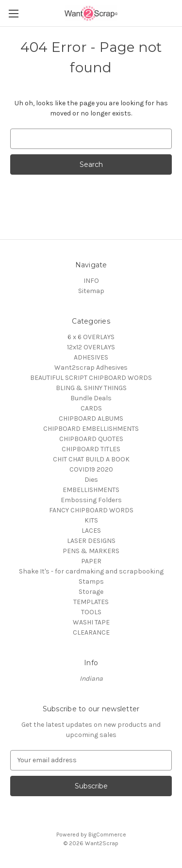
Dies (91, 480)
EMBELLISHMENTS (91, 490)
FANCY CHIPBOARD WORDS (91, 510)
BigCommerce (107, 835)
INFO (91, 281)
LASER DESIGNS (91, 541)
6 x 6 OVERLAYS (91, 337)
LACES (91, 531)
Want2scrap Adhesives (91, 368)
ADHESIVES (91, 357)
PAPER (91, 561)
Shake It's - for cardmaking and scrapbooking (91, 571)
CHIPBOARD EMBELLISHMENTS (91, 429)
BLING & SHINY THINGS (91, 388)
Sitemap (91, 291)
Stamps (91, 581)
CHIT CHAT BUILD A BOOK (91, 459)
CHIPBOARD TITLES (91, 449)
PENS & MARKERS (91, 551)
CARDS (91, 408)
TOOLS (91, 612)
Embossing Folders (91, 500)
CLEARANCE (91, 632)
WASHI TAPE (91, 622)
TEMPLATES (91, 602)
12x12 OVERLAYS (91, 347)
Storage (91, 592)
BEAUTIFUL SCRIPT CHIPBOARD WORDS (91, 378)
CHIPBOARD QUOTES (91, 439)
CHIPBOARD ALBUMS (91, 418)
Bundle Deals (91, 398)
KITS (91, 520)
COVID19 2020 (91, 469)
